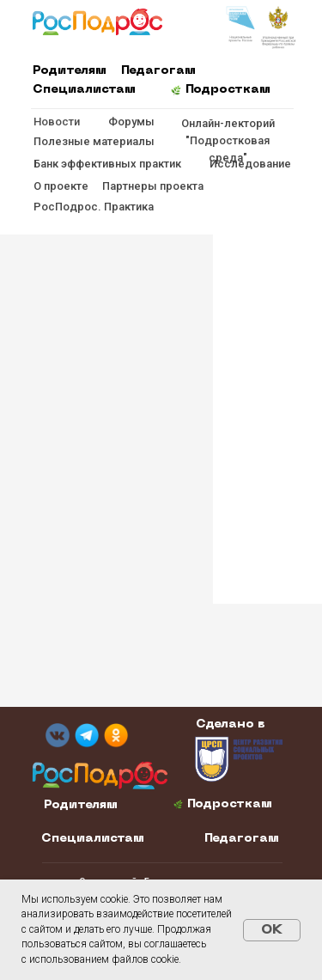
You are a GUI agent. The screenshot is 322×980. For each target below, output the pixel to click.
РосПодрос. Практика (94, 207)
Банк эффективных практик (107, 164)
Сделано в (231, 724)
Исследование (250, 164)
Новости (57, 122)
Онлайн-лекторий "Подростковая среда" (228, 140)
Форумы (131, 122)
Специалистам (84, 90)
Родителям (70, 71)
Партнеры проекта (153, 186)
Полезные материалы (94, 141)
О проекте (61, 186)
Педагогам (158, 71)
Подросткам (228, 90)
